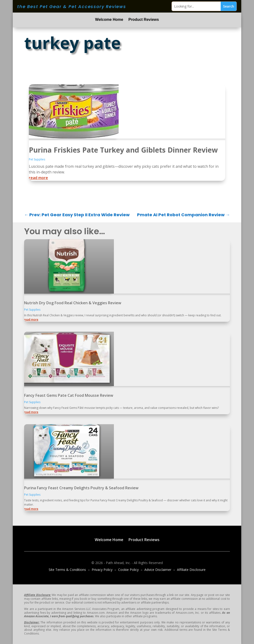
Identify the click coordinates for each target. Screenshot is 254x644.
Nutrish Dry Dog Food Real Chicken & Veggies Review (73, 303)
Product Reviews (144, 20)
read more (38, 178)
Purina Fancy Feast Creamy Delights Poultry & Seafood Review (81, 488)
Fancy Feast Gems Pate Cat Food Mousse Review (69, 395)
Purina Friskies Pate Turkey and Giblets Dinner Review (123, 150)
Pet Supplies (37, 159)
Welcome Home (109, 20)
